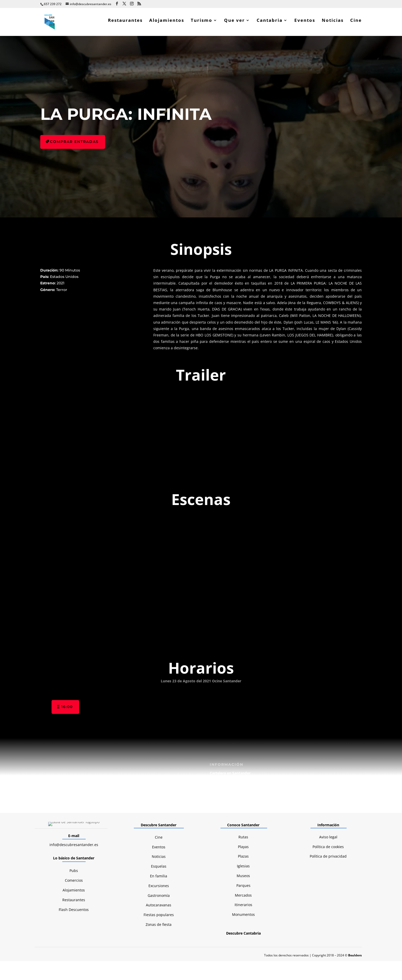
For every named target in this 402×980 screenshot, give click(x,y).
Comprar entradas (74, 145)
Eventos (305, 24)
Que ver (234, 24)
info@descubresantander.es (74, 766)
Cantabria (270, 24)
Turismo (202, 24)
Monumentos (243, 836)
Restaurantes (125, 24)
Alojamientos (167, 24)
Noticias (333, 24)
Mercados (243, 816)
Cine (356, 24)
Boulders (355, 876)
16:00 (67, 628)
